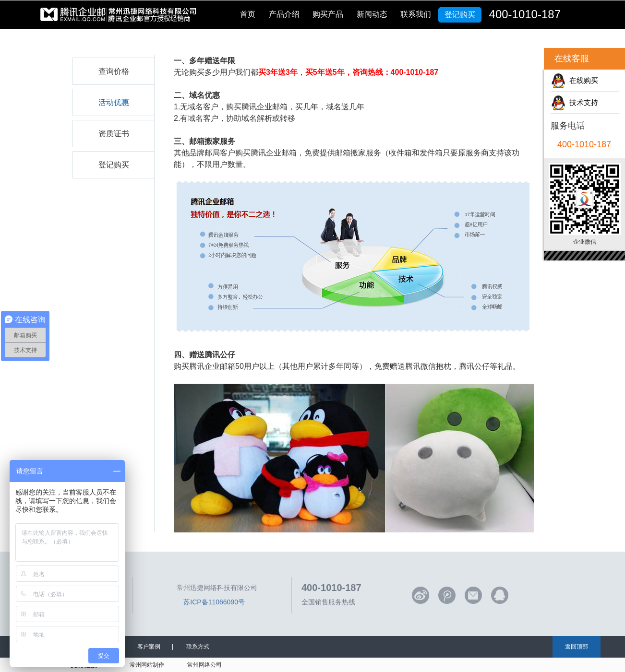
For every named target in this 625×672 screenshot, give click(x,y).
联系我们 (416, 14)
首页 (248, 14)
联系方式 (198, 647)
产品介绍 (284, 14)
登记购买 (460, 15)
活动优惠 (114, 102)
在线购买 (582, 80)
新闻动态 (372, 14)
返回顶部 (577, 647)
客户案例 (149, 647)
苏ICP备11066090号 (214, 602)
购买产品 (328, 14)
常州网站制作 (147, 665)
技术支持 (582, 102)
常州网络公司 (204, 665)
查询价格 (114, 71)
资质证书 (114, 134)
